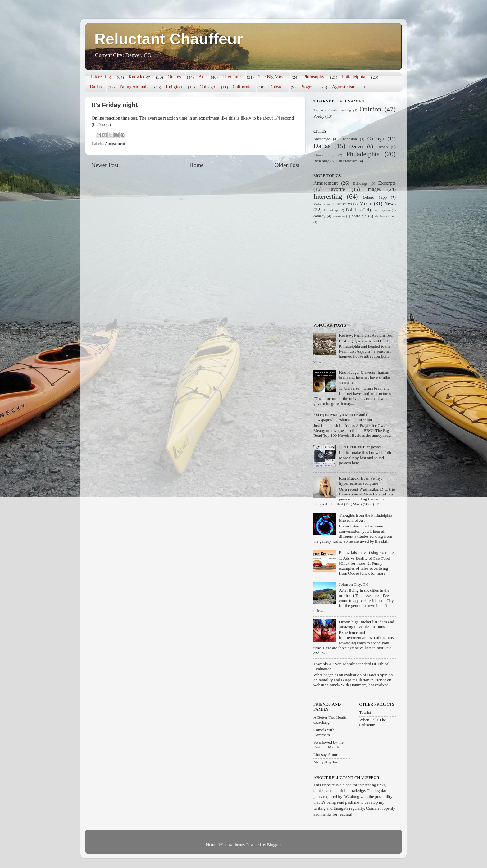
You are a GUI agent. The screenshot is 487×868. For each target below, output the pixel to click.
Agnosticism (344, 87)
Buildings (360, 183)
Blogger (274, 845)
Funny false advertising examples (367, 552)
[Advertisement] (352, 273)
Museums (344, 204)
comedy (319, 216)
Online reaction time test (114, 118)
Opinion (370, 109)
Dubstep (277, 87)
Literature (232, 77)
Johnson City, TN (354, 584)
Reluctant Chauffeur (169, 39)
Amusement (115, 144)
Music (366, 204)
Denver (357, 147)
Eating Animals (134, 87)
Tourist (365, 712)
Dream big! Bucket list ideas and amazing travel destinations (366, 624)
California (242, 87)
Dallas (96, 87)
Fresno (382, 147)
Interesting (101, 77)
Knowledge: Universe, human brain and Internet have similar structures (365, 377)
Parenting (331, 210)
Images (373, 189)
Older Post (287, 165)
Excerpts (387, 183)
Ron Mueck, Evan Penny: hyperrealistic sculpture (360, 481)
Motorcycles (322, 204)
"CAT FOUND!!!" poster (360, 447)
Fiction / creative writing (332, 110)
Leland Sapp (375, 197)
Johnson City (324, 155)
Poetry (319, 116)
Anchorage (322, 139)
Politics (353, 210)
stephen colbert (385, 216)
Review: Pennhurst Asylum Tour (366, 335)
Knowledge (139, 77)
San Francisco (347, 161)
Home (197, 165)
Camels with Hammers (324, 732)
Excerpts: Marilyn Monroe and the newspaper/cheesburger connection (343, 417)
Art (202, 77)
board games (382, 210)
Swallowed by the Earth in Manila (328, 745)
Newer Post (105, 165)
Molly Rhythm (326, 762)
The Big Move (272, 77)
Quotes (174, 77)
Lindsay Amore (326, 755)
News (390, 204)
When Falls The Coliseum (373, 722)
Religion (174, 87)
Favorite (337, 189)
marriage (339, 216)
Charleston (349, 139)
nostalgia (359, 216)
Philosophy (314, 77)
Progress (308, 87)
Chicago (207, 87)
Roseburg (321, 161)
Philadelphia (354, 77)
